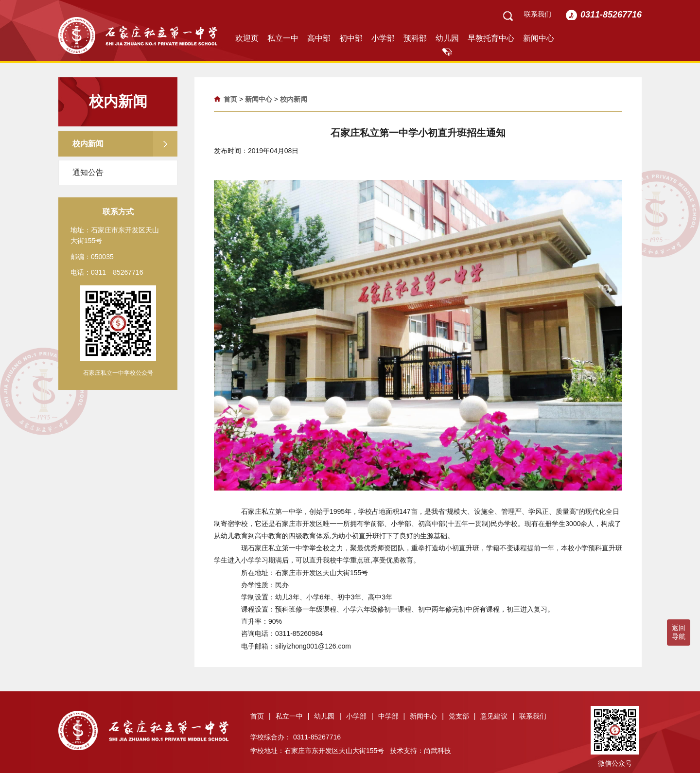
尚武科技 (437, 751)
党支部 (462, 716)
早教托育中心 (491, 38)
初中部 (351, 38)
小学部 (383, 38)
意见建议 (497, 716)
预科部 (415, 38)
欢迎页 (247, 38)
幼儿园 (447, 38)
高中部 (319, 38)
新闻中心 (539, 38)
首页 (230, 99)
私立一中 (283, 38)
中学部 (392, 716)
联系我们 (538, 14)
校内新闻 (294, 99)
